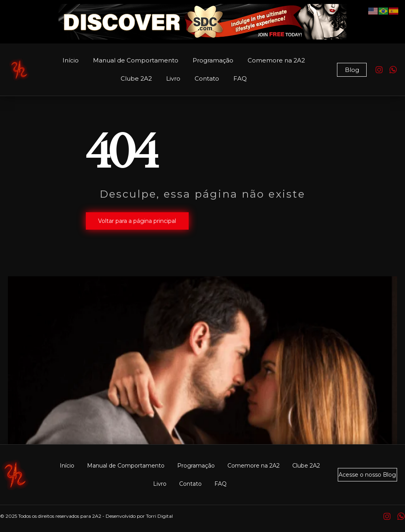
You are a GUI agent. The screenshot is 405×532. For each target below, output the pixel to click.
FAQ (240, 78)
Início (71, 60)
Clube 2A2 (136, 78)
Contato (207, 78)
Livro (173, 78)
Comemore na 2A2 (276, 60)
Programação (213, 60)
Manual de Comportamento (136, 60)
